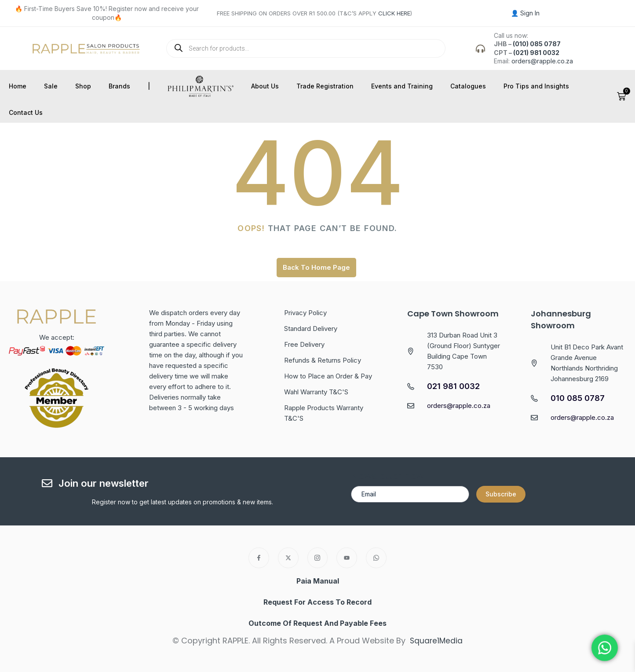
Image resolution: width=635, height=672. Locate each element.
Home (18, 86)
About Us (265, 86)
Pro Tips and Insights (536, 86)
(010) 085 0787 (537, 44)
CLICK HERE (394, 13)
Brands (119, 86)
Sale (51, 86)
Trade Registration (325, 86)
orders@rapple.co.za (542, 61)
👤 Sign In (525, 13)
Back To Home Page (316, 267)
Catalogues (468, 86)
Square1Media (436, 641)
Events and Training (402, 86)
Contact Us (26, 112)
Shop (83, 86)
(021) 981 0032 (536, 53)
